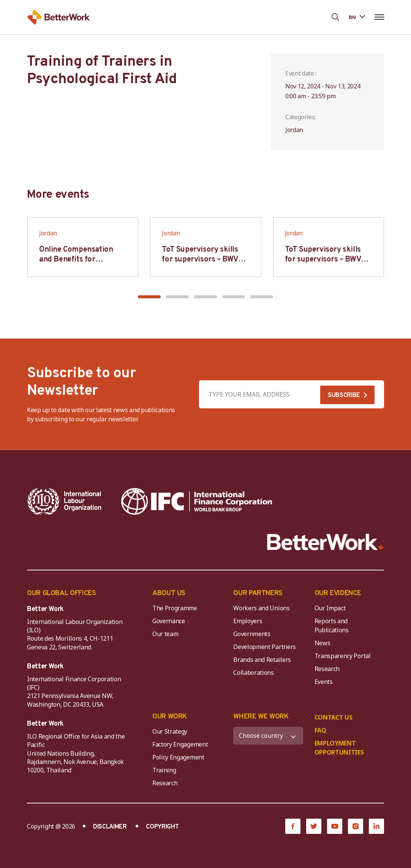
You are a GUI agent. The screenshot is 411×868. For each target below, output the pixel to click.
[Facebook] (293, 826)
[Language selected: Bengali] (357, 17)
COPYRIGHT (162, 827)
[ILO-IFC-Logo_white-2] (65, 501)
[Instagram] (356, 826)
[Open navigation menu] (379, 17)
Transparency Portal (343, 656)
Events (324, 682)
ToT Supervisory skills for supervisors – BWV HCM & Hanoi (200, 260)
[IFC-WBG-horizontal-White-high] (197, 501)
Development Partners (265, 647)
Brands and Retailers (262, 660)
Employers (248, 621)
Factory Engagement (180, 744)
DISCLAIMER (110, 827)
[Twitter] (314, 826)
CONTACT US (334, 717)
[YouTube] (335, 826)
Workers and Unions (261, 608)
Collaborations (254, 673)
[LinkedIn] (376, 826)
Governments (252, 634)
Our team (165, 634)
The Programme (175, 608)
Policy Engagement (180, 757)
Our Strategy (170, 731)
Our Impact (330, 608)
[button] (149, 297)
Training (164, 770)
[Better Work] (325, 542)
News (322, 643)
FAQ (320, 730)
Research (327, 669)
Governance (169, 621)
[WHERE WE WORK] (268, 736)
